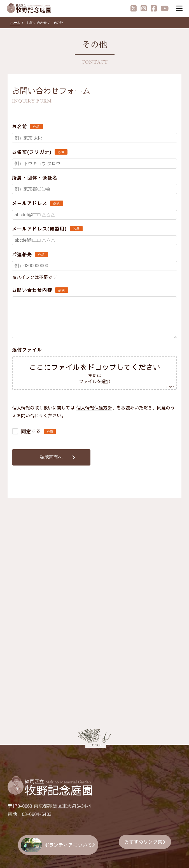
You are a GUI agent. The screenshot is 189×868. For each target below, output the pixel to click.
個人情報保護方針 (94, 408)
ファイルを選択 (95, 382)
